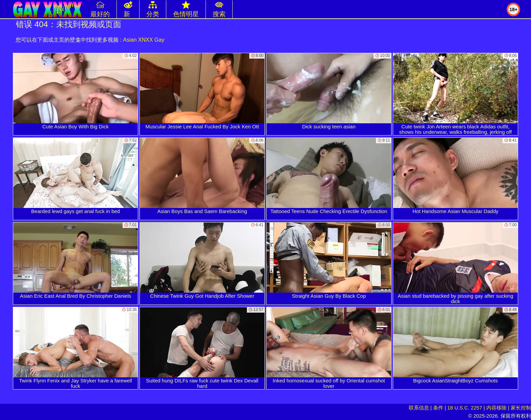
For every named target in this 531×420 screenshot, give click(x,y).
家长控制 (521, 408)
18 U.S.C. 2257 (465, 408)
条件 (438, 408)
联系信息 (419, 408)
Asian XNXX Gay (144, 40)
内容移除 (496, 408)
